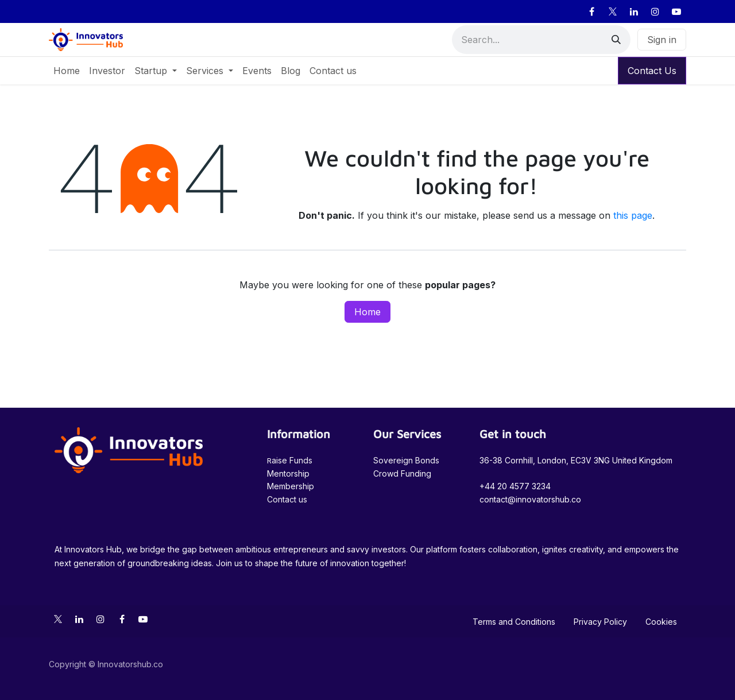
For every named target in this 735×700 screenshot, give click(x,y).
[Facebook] (591, 11)
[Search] (616, 40)
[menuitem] (67, 71)
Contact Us (652, 71)
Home (367, 312)
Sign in (662, 40)
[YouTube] (676, 11)
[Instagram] (655, 11)
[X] (613, 11)
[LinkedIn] (634, 11)
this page (633, 215)
